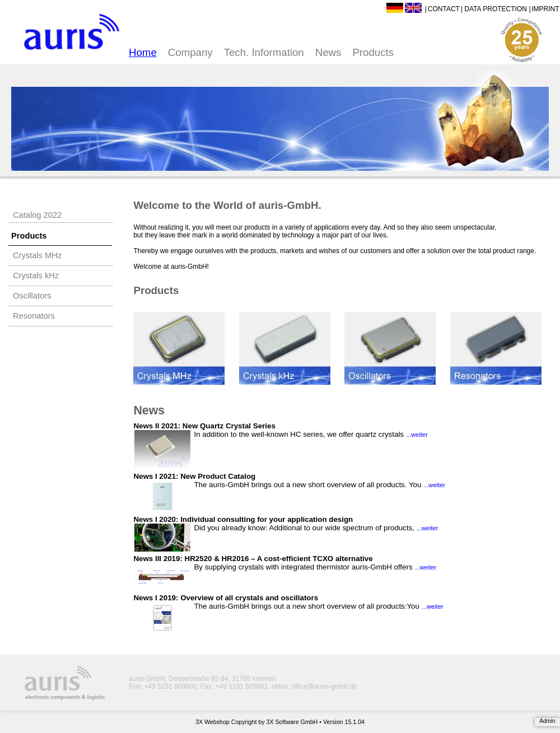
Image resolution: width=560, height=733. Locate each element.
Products (373, 52)
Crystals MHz (37, 255)
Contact (444, 9)
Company (190, 52)
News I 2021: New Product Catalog (194, 476)
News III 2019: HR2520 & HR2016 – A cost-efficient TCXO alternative (253, 559)
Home (143, 52)
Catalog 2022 (37, 215)
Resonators (34, 316)
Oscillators (32, 296)
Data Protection (496, 9)
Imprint (545, 9)
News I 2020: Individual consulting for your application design (243, 519)
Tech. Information (264, 52)
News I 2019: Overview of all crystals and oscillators (226, 598)
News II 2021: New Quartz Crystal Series (204, 426)
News (328, 52)
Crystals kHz (36, 276)
